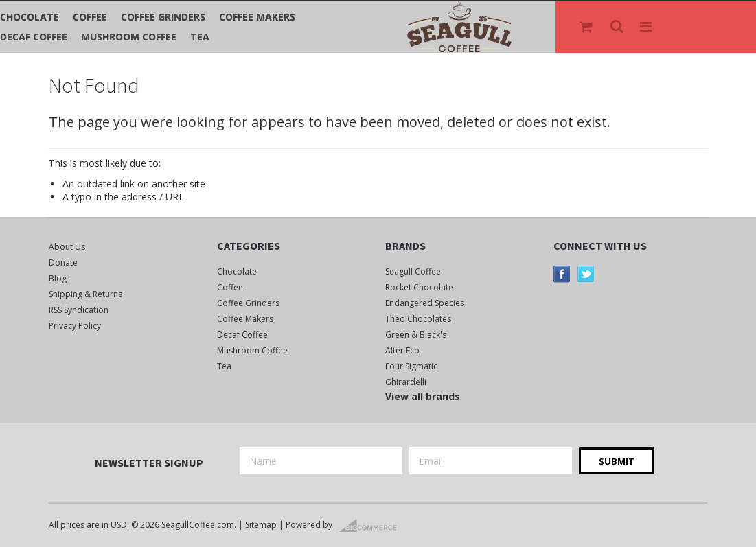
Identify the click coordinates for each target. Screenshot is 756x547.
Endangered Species (425, 303)
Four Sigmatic (411, 366)
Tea (200, 37)
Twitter (586, 274)
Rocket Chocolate (419, 287)
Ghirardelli (406, 382)
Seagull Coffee (413, 271)
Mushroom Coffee (129, 37)
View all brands (423, 396)
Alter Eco (402, 350)
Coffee (90, 17)
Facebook (562, 274)
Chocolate (30, 17)
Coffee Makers (257, 17)
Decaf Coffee (34, 37)
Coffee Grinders (163, 17)
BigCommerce (372, 526)
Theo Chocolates (418, 319)
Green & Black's (416, 335)
